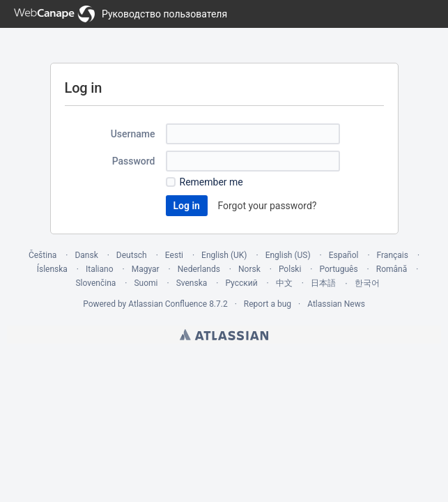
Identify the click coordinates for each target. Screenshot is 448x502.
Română (392, 269)
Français (393, 255)
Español (344, 255)
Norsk (249, 269)
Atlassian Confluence (168, 304)
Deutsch (132, 255)
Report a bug (268, 304)
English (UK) (224, 255)
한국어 (367, 283)
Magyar (146, 269)
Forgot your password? (267, 206)
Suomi (146, 283)
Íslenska (52, 269)
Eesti (174, 255)
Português (338, 269)
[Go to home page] (121, 14)
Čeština (43, 255)
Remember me (211, 182)
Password (134, 161)
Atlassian (224, 335)
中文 (284, 283)
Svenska (192, 283)
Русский (241, 283)
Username (133, 134)
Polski (290, 269)
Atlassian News (336, 304)
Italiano (100, 269)
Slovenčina (95, 283)
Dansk (86, 255)
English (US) (288, 255)
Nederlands (199, 269)
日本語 (323, 283)
